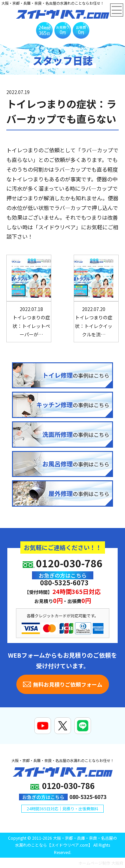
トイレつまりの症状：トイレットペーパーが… (31, 322)
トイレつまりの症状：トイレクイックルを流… (94, 322)
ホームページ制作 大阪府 (101, 863)
